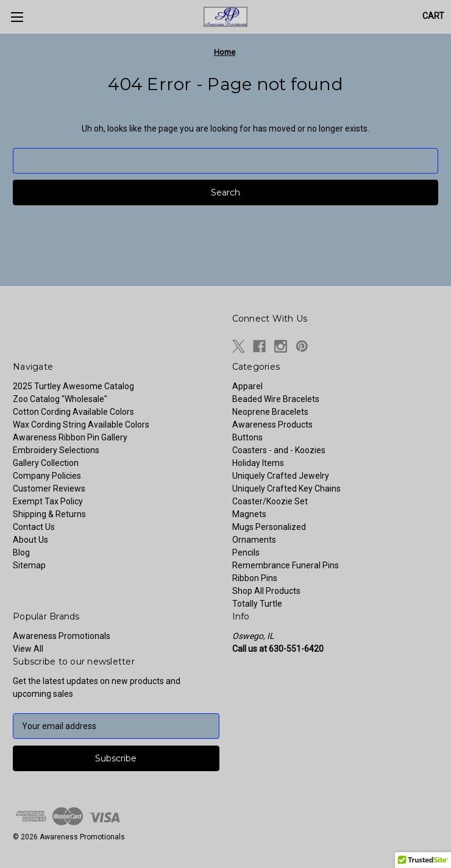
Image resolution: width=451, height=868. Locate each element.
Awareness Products (272, 425)
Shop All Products (266, 591)
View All (28, 649)
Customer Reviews (49, 489)
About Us (30, 540)
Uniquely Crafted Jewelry (281, 476)
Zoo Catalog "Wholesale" (60, 399)
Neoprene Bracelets (270, 412)
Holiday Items (258, 463)
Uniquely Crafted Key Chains (286, 489)
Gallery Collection (46, 463)
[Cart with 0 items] (433, 16)
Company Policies (47, 476)
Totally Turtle (257, 604)
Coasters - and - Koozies (279, 450)
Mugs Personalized (269, 527)
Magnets (249, 514)
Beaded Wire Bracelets (276, 399)
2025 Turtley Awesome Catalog (73, 386)
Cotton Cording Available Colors (73, 412)
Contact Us (34, 527)
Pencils (246, 552)
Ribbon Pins (255, 578)
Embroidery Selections (56, 450)
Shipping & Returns (49, 514)
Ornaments (254, 540)
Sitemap (29, 565)
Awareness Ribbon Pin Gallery (70, 437)
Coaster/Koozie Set (270, 501)
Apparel (247, 386)
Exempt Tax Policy (48, 501)
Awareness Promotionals (62, 636)
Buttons (247, 437)
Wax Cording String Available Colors (81, 425)
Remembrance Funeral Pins (286, 565)
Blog (21, 552)
